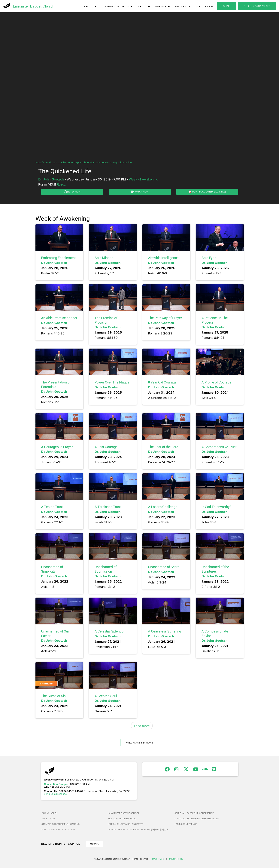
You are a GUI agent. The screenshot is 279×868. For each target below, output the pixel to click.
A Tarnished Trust (108, 508)
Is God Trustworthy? (216, 508)
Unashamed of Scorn (164, 568)
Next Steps (205, 6)
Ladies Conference (186, 825)
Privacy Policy (176, 859)
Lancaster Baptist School (124, 814)
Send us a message (55, 795)
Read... (62, 185)
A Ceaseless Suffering (165, 632)
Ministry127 (48, 819)
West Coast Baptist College (58, 830)
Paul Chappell (50, 814)
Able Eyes (209, 259)
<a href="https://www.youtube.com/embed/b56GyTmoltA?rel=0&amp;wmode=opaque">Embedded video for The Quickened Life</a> (140, 100)
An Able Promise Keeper (59, 319)
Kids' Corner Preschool (122, 819)
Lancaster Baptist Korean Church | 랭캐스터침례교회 (138, 830)
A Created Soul (106, 697)
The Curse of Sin (53, 697)
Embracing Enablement (58, 259)
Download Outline (204, 192)
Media (144, 6)
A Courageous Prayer (57, 448)
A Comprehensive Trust (219, 448)
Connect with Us (117, 6)
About (90, 6)
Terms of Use (157, 859)
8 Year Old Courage (162, 383)
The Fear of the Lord (163, 448)
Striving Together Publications (61, 825)
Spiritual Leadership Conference (194, 814)
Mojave (94, 845)
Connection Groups (56, 785)
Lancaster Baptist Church (34, 6)
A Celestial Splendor (110, 632)
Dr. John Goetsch (51, 180)
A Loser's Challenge (163, 508)
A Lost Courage (106, 448)
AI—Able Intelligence (163, 259)
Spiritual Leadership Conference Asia (197, 819)
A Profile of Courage (216, 383)
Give (226, 6)
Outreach (183, 6)
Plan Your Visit (257, 6)
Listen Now (72, 192)
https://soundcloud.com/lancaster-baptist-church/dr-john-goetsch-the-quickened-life (84, 163)
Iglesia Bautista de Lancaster (126, 825)
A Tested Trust (52, 508)
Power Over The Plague (112, 383)
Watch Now (140, 192)
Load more (142, 726)
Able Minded (104, 259)
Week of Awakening (144, 180)
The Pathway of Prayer (165, 319)
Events (162, 6)
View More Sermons (140, 743)
